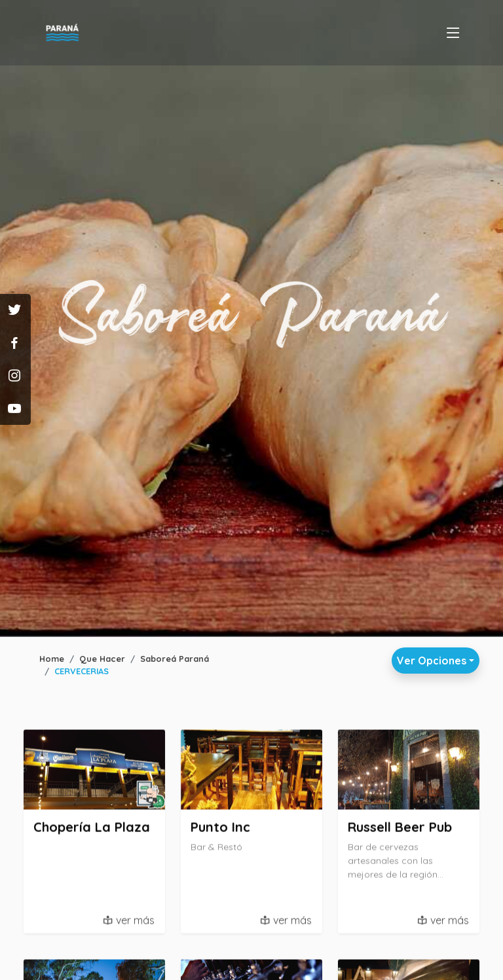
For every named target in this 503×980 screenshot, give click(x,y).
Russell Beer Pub (400, 830)
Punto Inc (220, 830)
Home (52, 659)
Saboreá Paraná (175, 659)
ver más (135, 924)
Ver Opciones (432, 661)
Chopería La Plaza (92, 830)
